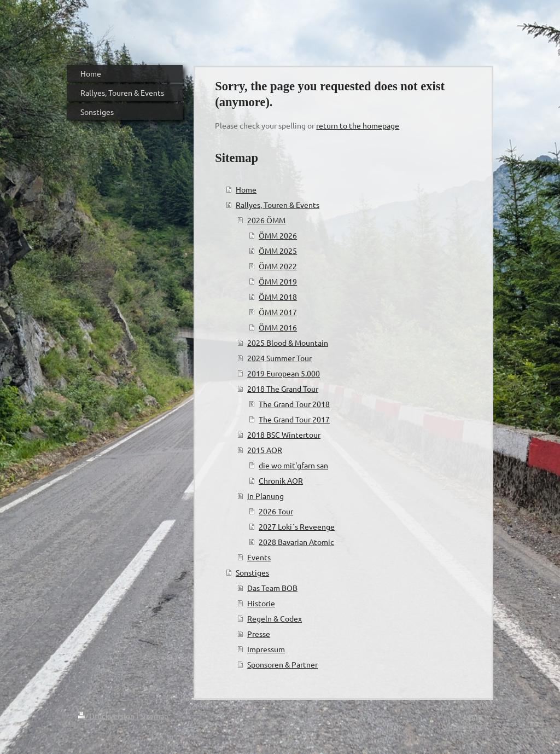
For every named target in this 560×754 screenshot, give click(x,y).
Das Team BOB (272, 588)
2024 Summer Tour (279, 358)
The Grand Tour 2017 (294, 419)
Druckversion (107, 716)
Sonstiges (252, 572)
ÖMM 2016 (278, 327)
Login (473, 716)
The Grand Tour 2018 (294, 404)
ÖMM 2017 (278, 312)
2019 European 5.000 (284, 373)
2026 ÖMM (266, 220)
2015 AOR (265, 450)
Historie (261, 603)
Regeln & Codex (275, 618)
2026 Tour (276, 511)
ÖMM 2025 (278, 251)
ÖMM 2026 (278, 235)
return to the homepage (358, 125)
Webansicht (462, 726)
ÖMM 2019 (278, 281)
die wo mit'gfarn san (293, 465)
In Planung (266, 496)
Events (259, 557)
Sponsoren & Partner (282, 664)
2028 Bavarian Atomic (296, 542)
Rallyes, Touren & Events (278, 205)
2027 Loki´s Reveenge (297, 526)
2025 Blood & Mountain (288, 343)
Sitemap (154, 716)
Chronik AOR (281, 480)
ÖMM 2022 (278, 266)
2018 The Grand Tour (283, 388)
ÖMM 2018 (278, 297)
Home (246, 189)
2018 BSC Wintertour (284, 434)
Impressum (266, 649)
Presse (259, 634)
